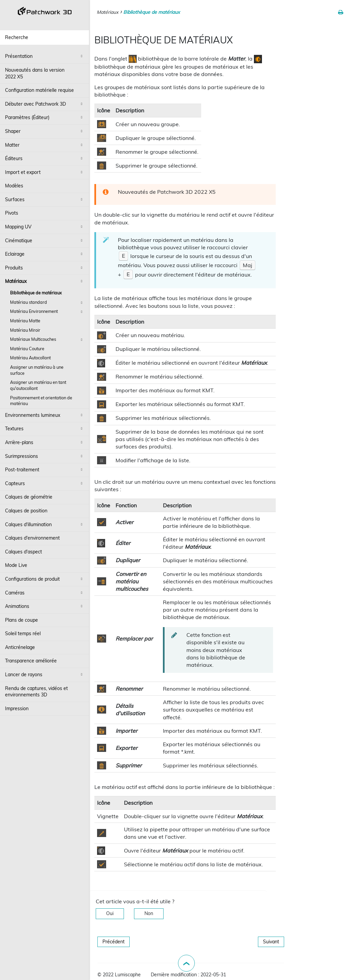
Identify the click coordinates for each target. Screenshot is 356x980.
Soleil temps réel (23, 633)
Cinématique (45, 241)
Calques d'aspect (24, 552)
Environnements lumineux (45, 415)
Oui (110, 913)
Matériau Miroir (25, 330)
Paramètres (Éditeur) (45, 117)
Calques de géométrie (29, 497)
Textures (45, 429)
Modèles (14, 186)
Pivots (12, 213)
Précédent (114, 942)
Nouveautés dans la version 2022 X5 (35, 73)
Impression (17, 709)
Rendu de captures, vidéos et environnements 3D (36, 692)
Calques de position (26, 511)
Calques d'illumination (45, 524)
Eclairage (45, 254)
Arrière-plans (45, 442)
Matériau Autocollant (30, 358)
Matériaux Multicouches (47, 340)
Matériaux (45, 281)
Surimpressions (45, 456)
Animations (45, 606)
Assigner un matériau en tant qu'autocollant (38, 385)
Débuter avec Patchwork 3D (45, 104)
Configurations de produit (45, 579)
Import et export (45, 172)
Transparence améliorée (31, 661)
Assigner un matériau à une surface (37, 370)
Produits (45, 268)
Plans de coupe (21, 620)
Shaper (45, 131)
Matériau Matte (25, 321)
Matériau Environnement (47, 312)
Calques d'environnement (32, 538)
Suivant (271, 942)
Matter (45, 145)
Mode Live (16, 565)
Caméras (45, 593)
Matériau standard (47, 303)
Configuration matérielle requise (39, 90)
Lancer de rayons (45, 675)
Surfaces (45, 199)
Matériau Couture (27, 349)
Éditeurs (45, 158)
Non (149, 913)
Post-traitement (45, 470)
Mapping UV (45, 227)
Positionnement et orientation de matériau (41, 401)
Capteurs (45, 483)
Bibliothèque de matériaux (36, 293)
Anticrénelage (20, 647)
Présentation (45, 56)
